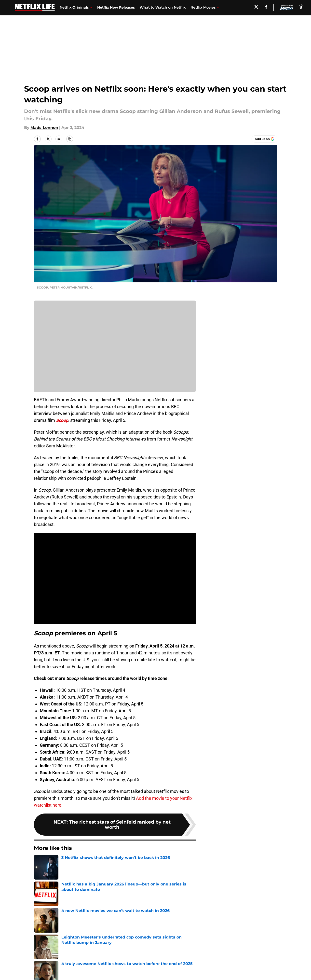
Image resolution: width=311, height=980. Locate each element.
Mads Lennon (44, 128)
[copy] (70, 139)
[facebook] (265, 7)
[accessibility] (301, 7)
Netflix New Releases (116, 7)
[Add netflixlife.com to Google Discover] (264, 139)
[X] (256, 7)
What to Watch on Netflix (163, 7)
